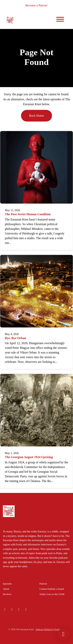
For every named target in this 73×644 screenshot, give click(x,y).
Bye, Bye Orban (15, 338)
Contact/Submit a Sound (52, 589)
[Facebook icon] (26, 610)
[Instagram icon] (12, 610)
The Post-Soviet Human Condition (28, 214)
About (6, 589)
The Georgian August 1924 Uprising (29, 457)
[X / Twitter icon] (19, 610)
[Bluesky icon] (5, 610)
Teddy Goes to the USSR (52, 594)
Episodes (7, 584)
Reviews (7, 594)
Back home (37, 116)
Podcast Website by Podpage (49, 629)
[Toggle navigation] (60, 20)
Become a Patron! (36, 5)
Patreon (43, 584)
